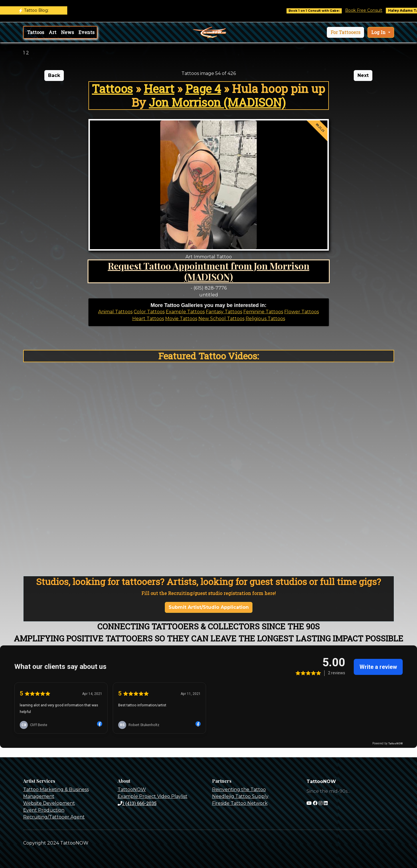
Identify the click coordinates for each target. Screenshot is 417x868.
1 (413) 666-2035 (137, 803)
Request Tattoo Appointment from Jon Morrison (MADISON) (209, 271)
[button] (345, 32)
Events (86, 32)
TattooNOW (132, 789)
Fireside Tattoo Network (240, 803)
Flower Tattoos (302, 312)
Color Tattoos (149, 312)
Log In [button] (379, 32)
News (67, 32)
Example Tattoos (185, 312)
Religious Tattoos (265, 319)
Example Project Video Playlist (153, 796)
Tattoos (36, 32)
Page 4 (203, 89)
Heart (159, 89)
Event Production (44, 810)
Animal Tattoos (115, 312)
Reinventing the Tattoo (239, 789)
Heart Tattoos (148, 319)
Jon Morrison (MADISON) (217, 102)
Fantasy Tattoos (224, 312)
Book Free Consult (371, 10)
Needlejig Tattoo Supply (240, 796)
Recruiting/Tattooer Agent (54, 817)
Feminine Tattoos (263, 312)
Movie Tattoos (181, 319)
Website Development (49, 803)
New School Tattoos (221, 319)
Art (53, 32)
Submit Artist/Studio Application (209, 607)
